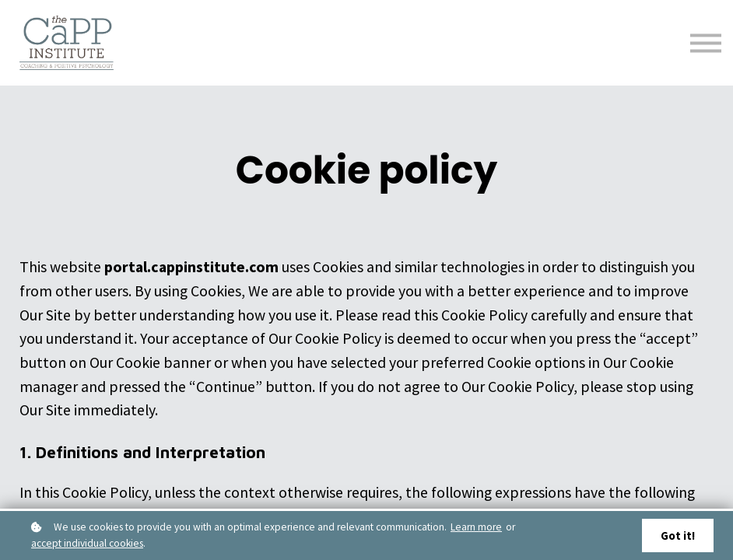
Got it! (677, 535)
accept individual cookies (87, 542)
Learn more (476, 526)
